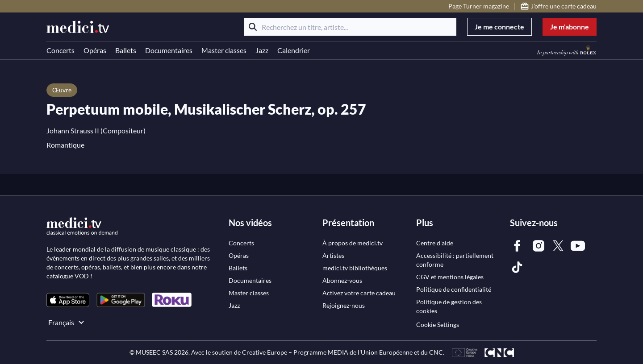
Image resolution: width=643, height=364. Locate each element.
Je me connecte (499, 27)
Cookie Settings (438, 325)
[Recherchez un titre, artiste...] (350, 27)
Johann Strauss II (73, 130)
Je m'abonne (570, 27)
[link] (68, 300)
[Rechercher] (253, 27)
